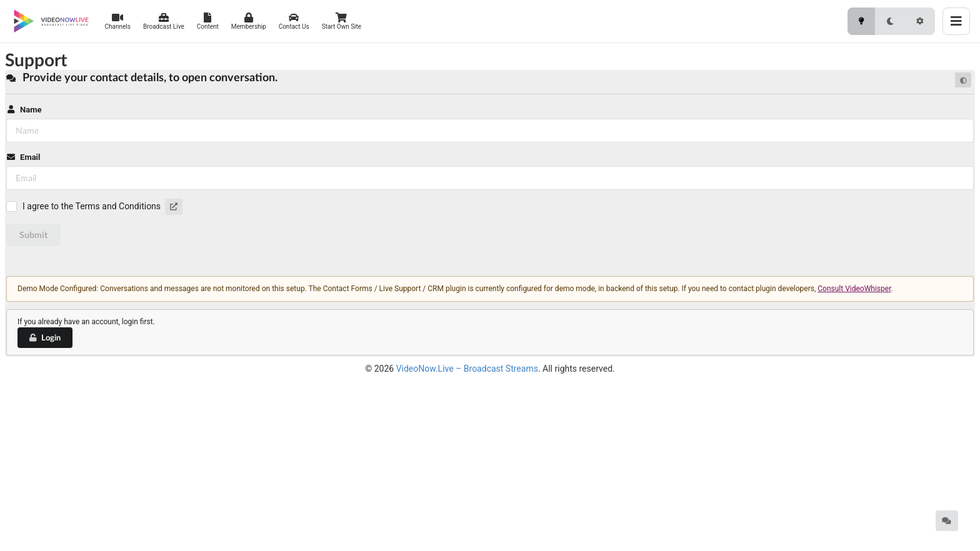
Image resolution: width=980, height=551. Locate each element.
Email (23, 157)
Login (44, 337)
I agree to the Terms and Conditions (92, 206)
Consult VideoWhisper (854, 289)
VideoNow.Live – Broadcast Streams (467, 369)
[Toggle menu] (956, 21)
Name (24, 110)
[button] (174, 207)
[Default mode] (963, 80)
